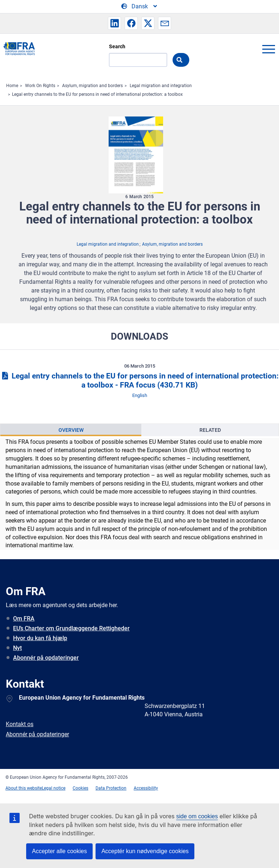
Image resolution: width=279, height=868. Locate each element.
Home (12, 86)
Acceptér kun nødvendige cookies (145, 851)
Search (117, 46)
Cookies (80, 788)
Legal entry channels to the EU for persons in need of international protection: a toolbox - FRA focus (139, 380)
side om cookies (197, 816)
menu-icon (268, 49)
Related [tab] (210, 430)
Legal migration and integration (161, 86)
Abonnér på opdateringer (46, 658)
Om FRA (24, 619)
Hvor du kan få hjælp (40, 638)
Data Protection (111, 788)
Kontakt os (20, 724)
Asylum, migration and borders (92, 86)
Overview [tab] (71, 430)
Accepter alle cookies (59, 851)
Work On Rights (40, 86)
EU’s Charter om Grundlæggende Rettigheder (71, 628)
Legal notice (54, 788)
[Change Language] (140, 7)
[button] (114, 23)
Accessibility (146, 788)
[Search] (138, 60)
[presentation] (71, 430)
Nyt (17, 648)
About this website (24, 788)
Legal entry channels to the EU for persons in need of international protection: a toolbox (97, 94)
